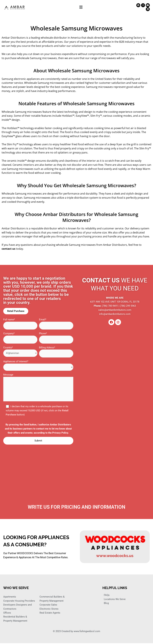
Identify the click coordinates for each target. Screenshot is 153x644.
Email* (56, 324)
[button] (81, 7)
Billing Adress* (56, 352)
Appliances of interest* (38, 366)
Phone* (56, 338)
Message (38, 388)
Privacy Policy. (60, 433)
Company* (20, 338)
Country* (20, 352)
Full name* (20, 324)
